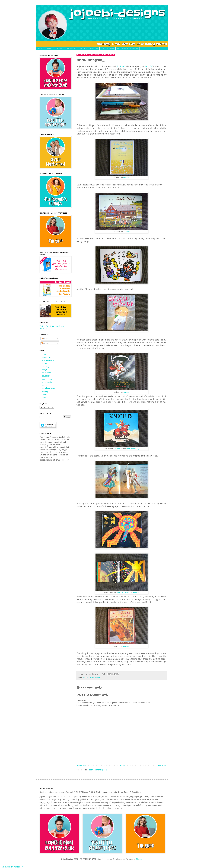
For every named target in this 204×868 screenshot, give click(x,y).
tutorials (45, 398)
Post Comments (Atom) (98, 770)
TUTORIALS (58, 48)
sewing (45, 391)
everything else (48, 379)
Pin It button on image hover (12, 867)
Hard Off (149, 66)
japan (44, 385)
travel (44, 394)
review (92, 677)
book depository (123, 592)
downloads (47, 373)
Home (122, 765)
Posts (45, 339)
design (45, 370)
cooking (45, 367)
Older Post (161, 765)
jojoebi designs (48, 388)
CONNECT (83, 48)
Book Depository (133, 449)
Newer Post (82, 765)
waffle (97, 677)
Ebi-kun (45, 354)
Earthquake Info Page (127, 48)
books (86, 677)
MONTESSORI (71, 48)
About (40, 48)
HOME (48, 48)
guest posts (47, 382)
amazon (136, 592)
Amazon (126, 178)
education (46, 376)
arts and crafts (48, 360)
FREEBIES (94, 48)
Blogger (139, 859)
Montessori (47, 357)
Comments (47, 343)
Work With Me (107, 48)
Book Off (121, 66)
